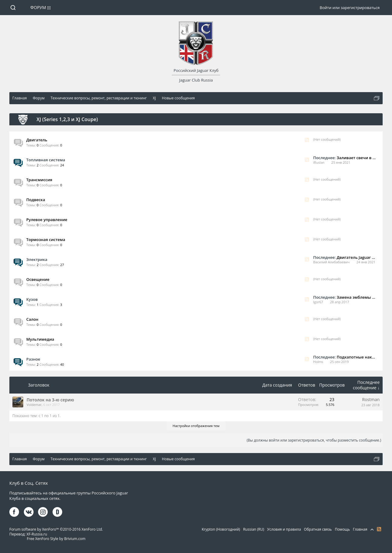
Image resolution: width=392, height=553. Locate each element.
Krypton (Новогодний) (221, 529)
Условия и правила (284, 529)
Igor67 (318, 302)
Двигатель (37, 140)
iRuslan (319, 162)
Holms (318, 362)
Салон (32, 319)
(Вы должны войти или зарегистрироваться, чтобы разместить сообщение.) (314, 440)
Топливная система (46, 160)
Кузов (32, 299)
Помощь (342, 529)
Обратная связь (318, 529)
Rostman (371, 399)
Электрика (37, 259)
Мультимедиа (40, 339)
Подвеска (36, 200)
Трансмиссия (39, 180)
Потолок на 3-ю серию (50, 400)
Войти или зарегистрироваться (350, 8)
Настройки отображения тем (196, 426)
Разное (33, 359)
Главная (360, 529)
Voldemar (34, 405)
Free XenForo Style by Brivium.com (56, 539)
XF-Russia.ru (37, 534)
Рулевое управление (47, 220)
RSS (307, 140)
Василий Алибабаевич (331, 262)
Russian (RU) (254, 529)
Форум (38, 7)
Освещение (38, 279)
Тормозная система (46, 240)
